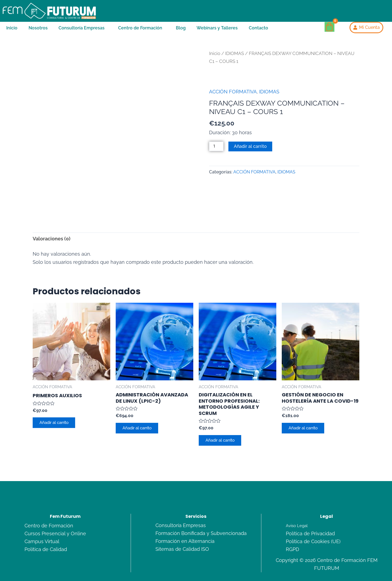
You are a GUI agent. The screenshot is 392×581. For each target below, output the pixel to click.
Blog (181, 31)
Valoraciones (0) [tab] (52, 212)
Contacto (258, 31)
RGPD (293, 525)
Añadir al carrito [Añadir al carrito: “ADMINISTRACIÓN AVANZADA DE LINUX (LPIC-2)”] (140, 403)
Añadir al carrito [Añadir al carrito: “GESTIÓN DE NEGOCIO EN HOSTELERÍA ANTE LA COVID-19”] (306, 403)
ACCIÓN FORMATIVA (233, 98)
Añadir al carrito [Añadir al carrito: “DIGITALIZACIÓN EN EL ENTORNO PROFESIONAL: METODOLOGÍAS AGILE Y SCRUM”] (223, 415)
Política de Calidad (46, 525)
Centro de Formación (140, 31)
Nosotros (38, 31)
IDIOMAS (235, 60)
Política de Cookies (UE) (313, 517)
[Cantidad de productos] (217, 153)
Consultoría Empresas (82, 31)
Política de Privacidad (310, 510)
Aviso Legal (297, 502)
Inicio (12, 31)
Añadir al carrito (252, 153)
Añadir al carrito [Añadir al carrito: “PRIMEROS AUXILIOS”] (57, 398)
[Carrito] (329, 30)
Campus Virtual (42, 517)
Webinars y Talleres (217, 31)
